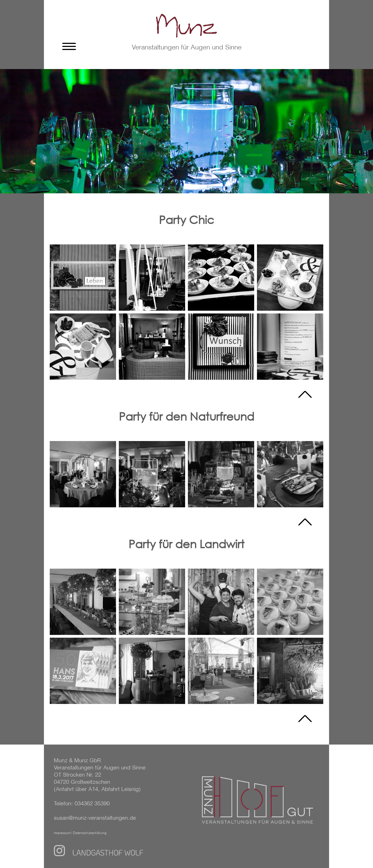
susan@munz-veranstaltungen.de (95, 818)
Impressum (62, 833)
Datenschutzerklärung (90, 833)
